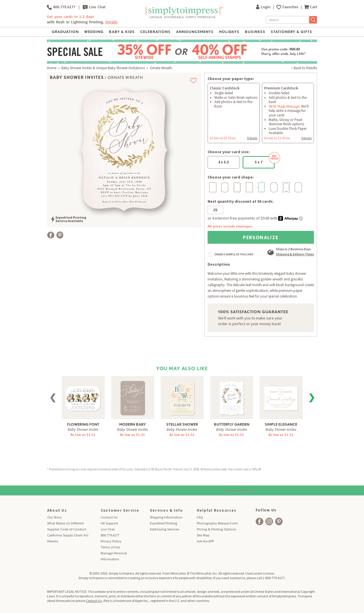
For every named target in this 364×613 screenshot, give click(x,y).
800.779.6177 (61, 7)
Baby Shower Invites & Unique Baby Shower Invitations (103, 68)
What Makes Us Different (65, 523)
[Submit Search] (313, 20)
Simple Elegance (281, 424)
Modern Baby (133, 424)
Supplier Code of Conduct (67, 529)
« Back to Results (304, 68)
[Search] (288, 20)
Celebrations (155, 32)
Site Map (203, 535)
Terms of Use (110, 547)
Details (111, 22)
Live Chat (94, 7)
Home (52, 68)
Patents (53, 541)
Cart (311, 7)
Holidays (229, 32)
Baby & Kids (122, 32)
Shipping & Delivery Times (295, 254)
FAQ (200, 517)
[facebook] (259, 521)
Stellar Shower (182, 424)
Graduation (65, 32)
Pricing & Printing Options (216, 529)
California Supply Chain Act (68, 535)
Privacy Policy (111, 541)
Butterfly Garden (232, 424)
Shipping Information (166, 517)
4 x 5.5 (224, 162)
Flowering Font (83, 424)
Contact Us (109, 517)
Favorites (291, 7)
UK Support (109, 523)
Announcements (195, 32)
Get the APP (205, 541)
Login (264, 7)
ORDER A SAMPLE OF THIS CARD (234, 255)
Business (255, 32)
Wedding (94, 32)
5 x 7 (265, 160)
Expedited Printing (164, 523)
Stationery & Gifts (292, 32)
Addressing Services (165, 529)
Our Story (54, 517)
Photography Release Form (217, 523)
